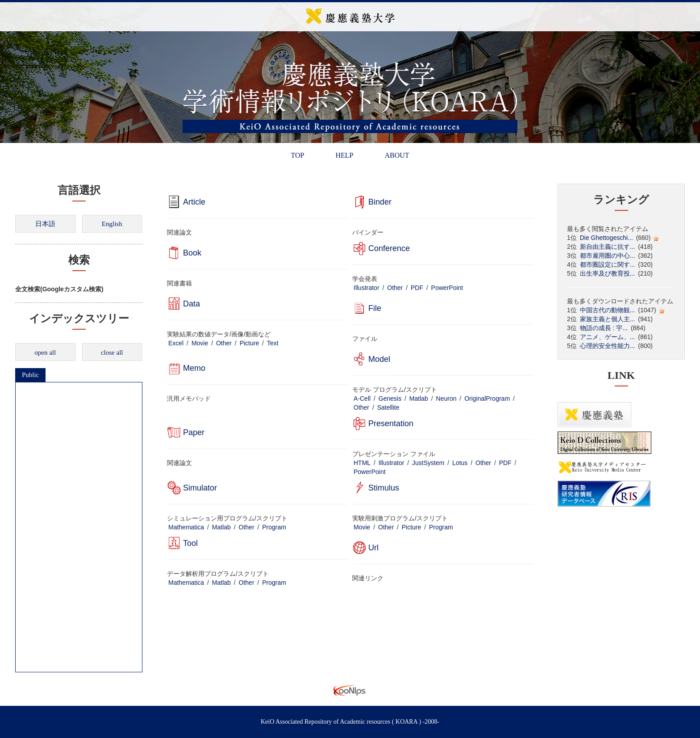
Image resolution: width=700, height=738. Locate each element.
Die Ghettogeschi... (606, 238)
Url (373, 548)
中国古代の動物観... (608, 310)
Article (194, 202)
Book (192, 253)
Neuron (446, 398)
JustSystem (428, 463)
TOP (297, 155)
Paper (194, 432)
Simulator (200, 488)
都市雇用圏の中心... (608, 256)
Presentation (391, 424)
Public (30, 375)
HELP (344, 155)
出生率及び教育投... (608, 273)
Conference (389, 248)
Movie (200, 343)
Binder (380, 202)
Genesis (390, 398)
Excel (176, 343)
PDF (417, 288)
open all (45, 352)
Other (395, 288)
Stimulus (384, 488)
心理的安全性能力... (608, 346)
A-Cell (362, 398)
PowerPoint (447, 288)
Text (273, 343)
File (375, 308)
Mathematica (186, 527)
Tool (190, 543)
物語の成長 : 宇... (604, 328)
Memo (194, 368)
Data (192, 304)
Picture (250, 343)
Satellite (388, 407)
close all (112, 352)
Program (274, 527)
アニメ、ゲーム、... (608, 337)
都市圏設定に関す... (608, 264)
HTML (362, 463)
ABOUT (397, 155)
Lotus (460, 463)
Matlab (419, 398)
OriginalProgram (487, 398)
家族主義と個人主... (608, 319)
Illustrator (367, 288)
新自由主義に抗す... (608, 247)
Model (379, 359)
